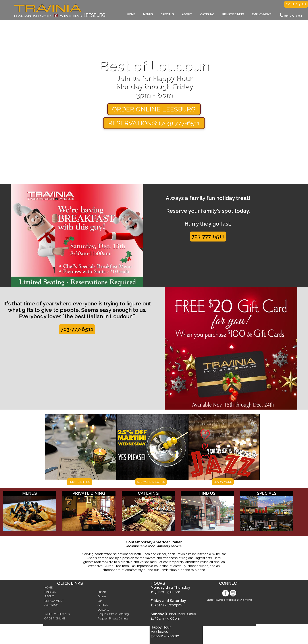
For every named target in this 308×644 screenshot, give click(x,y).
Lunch (102, 592)
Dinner (102, 596)
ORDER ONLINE (55, 618)
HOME (131, 14)
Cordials (103, 605)
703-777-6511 (291, 15)
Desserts (103, 610)
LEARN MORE (223, 482)
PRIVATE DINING (233, 14)
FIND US (207, 493)
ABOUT (187, 14)
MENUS (148, 14)
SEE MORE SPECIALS (151, 482)
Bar (100, 601)
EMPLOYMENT (262, 14)
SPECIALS (167, 14)
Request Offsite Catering (113, 614)
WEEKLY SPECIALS (57, 614)
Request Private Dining (113, 618)
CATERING (207, 14)
